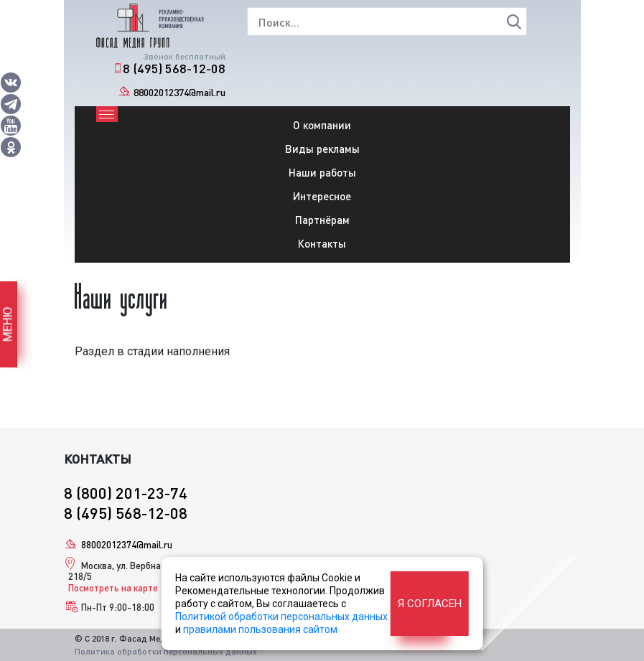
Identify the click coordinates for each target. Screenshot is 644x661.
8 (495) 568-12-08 (174, 68)
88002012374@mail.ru (179, 92)
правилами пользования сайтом (260, 629)
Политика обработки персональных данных (166, 651)
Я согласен (430, 604)
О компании (322, 125)
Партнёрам (322, 220)
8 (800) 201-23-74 (126, 493)
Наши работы (322, 172)
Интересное (322, 196)
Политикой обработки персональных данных (281, 617)
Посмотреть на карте (113, 588)
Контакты (322, 243)
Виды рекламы (322, 149)
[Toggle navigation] (107, 114)
